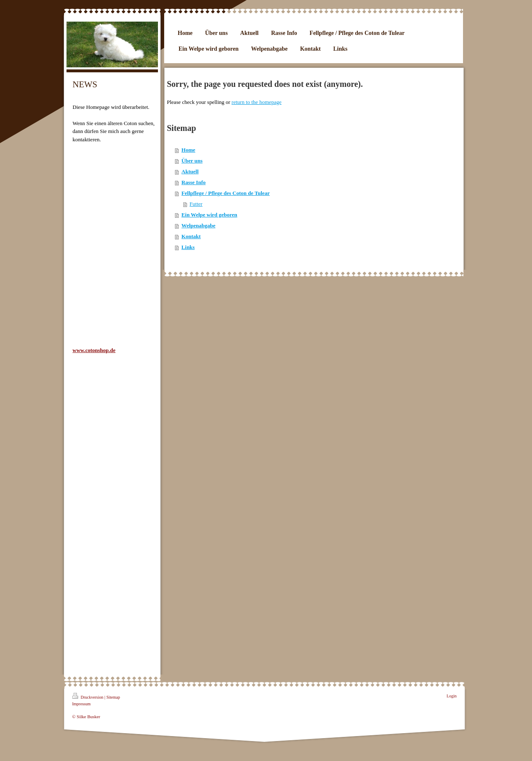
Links (188, 247)
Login (452, 696)
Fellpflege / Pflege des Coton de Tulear (226, 193)
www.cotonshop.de (94, 350)
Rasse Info (194, 182)
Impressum (81, 704)
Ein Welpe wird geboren (209, 215)
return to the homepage (256, 102)
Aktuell (190, 171)
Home (188, 150)
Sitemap (113, 697)
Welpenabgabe (199, 225)
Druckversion (88, 696)
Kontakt (191, 236)
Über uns (192, 161)
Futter (196, 204)
